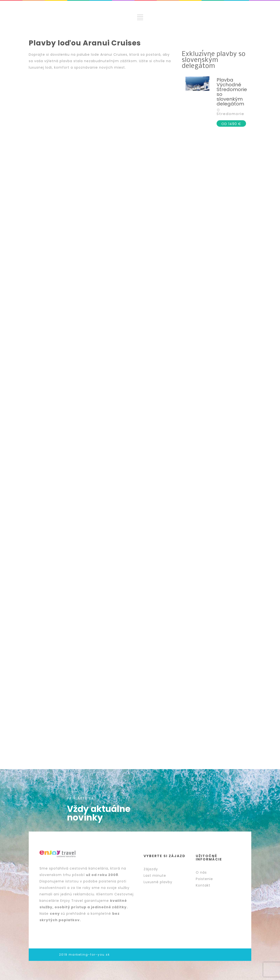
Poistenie (204, 879)
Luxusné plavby (158, 882)
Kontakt (203, 885)
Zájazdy (151, 869)
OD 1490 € (231, 124)
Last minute (155, 876)
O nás (201, 872)
